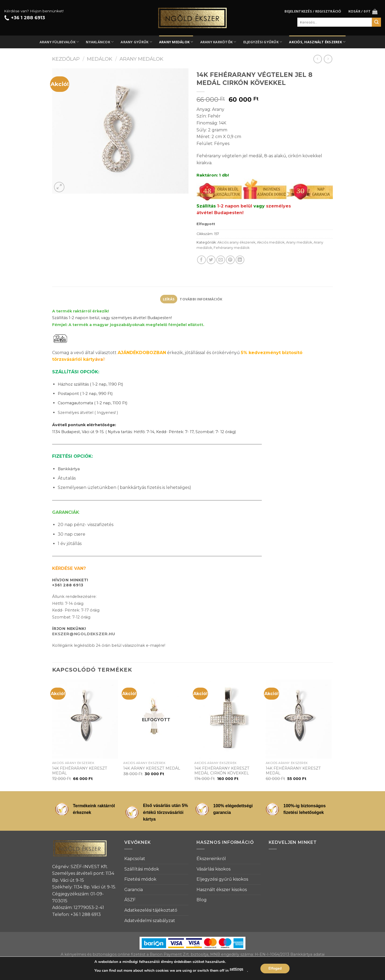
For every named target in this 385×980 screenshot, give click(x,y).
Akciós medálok (271, 242)
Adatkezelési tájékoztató (151, 910)
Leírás (169, 299)
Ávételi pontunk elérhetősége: (84, 425)
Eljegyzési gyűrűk (263, 42)
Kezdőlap (66, 59)
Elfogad (275, 968)
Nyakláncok (100, 42)
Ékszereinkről (211, 859)
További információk (201, 299)
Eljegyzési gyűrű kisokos (222, 879)
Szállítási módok (142, 869)
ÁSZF (130, 900)
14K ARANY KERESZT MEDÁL (152, 768)
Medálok (100, 59)
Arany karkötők (218, 42)
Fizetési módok (140, 879)
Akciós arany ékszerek (236, 242)
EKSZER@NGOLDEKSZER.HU (84, 634)
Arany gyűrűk (136, 42)
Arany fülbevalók (59, 42)
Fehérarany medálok (232, 248)
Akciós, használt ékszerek (317, 42)
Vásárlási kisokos (213, 869)
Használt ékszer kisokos (222, 890)
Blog (202, 900)
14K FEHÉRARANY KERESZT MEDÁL (80, 771)
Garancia (134, 890)
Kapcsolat (135, 859)
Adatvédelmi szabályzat (150, 921)
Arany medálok (176, 42)
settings (236, 969)
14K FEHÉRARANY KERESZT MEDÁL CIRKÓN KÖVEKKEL (222, 771)
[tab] (169, 299)
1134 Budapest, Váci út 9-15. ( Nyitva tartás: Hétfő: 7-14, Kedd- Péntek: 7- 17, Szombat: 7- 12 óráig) (144, 432)
